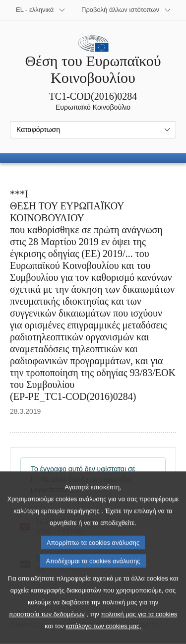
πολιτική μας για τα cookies (139, 632)
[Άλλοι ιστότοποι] (126, 10)
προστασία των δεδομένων (47, 632)
